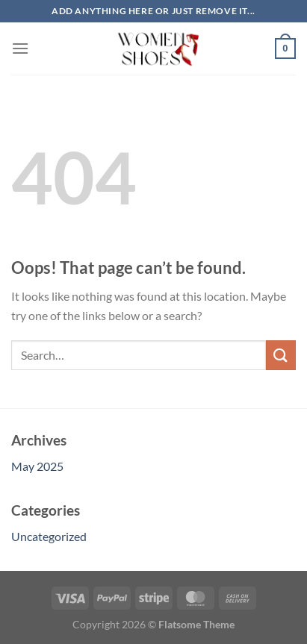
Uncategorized (49, 536)
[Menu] (20, 48)
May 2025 (37, 466)
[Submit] (281, 355)
